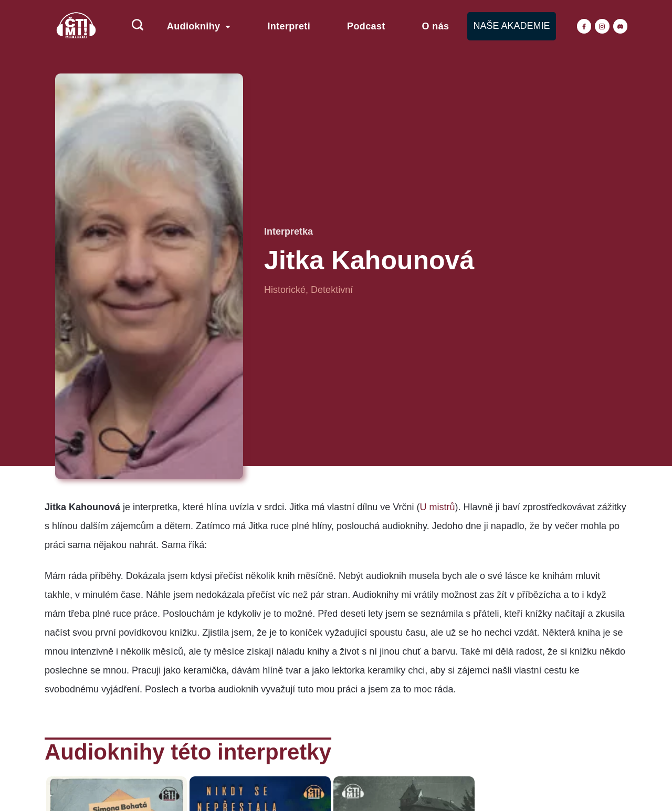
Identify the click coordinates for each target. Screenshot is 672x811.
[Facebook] (584, 26)
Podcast (366, 26)
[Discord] (621, 26)
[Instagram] (602, 26)
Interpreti (289, 26)
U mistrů (438, 507)
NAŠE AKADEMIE (511, 26)
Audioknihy (199, 26)
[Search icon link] (132, 26)
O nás (436, 26)
